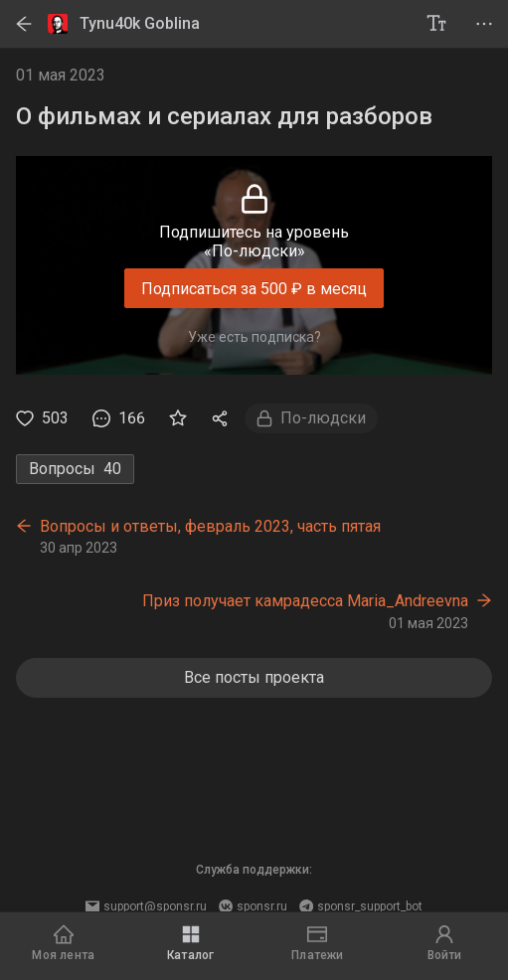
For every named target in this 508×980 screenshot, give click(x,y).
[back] (24, 24)
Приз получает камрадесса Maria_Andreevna (305, 601)
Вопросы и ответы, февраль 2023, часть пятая (210, 526)
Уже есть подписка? (254, 337)
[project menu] (484, 24)
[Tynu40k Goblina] (230, 24)
